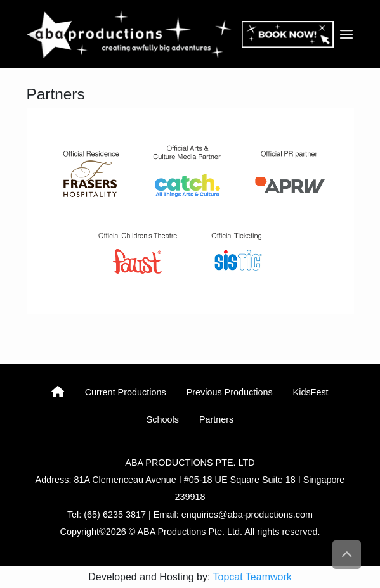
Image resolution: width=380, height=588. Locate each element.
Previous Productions (230, 392)
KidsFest (311, 392)
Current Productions (126, 392)
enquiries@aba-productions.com (247, 514)
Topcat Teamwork (252, 577)
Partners (216, 419)
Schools (163, 419)
